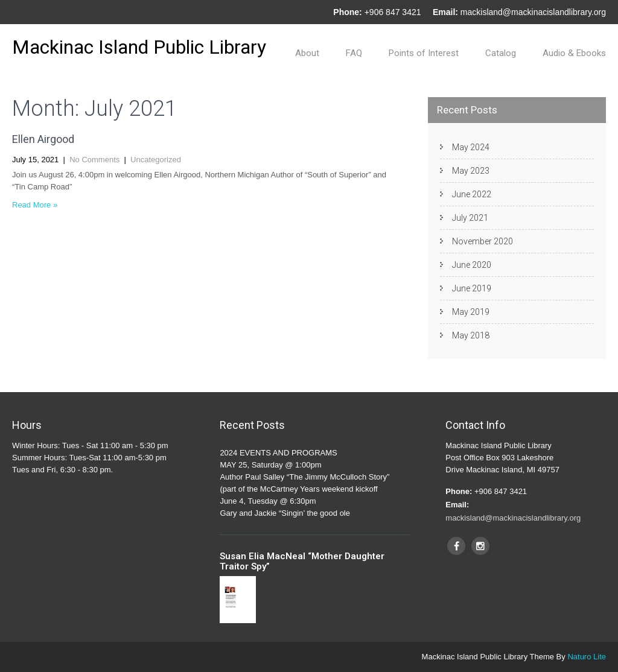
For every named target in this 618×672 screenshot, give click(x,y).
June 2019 (472, 288)
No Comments (94, 160)
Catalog (501, 53)
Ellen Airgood (43, 139)
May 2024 (471, 147)
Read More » (35, 205)
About (307, 53)
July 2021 (470, 218)
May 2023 (471, 171)
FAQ (354, 53)
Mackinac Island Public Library (139, 47)
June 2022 (472, 194)
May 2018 (471, 335)
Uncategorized (156, 160)
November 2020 (483, 241)
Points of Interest (424, 53)
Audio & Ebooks (574, 53)
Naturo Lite (587, 657)
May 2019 (471, 312)
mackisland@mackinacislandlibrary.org (533, 12)
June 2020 (472, 265)
